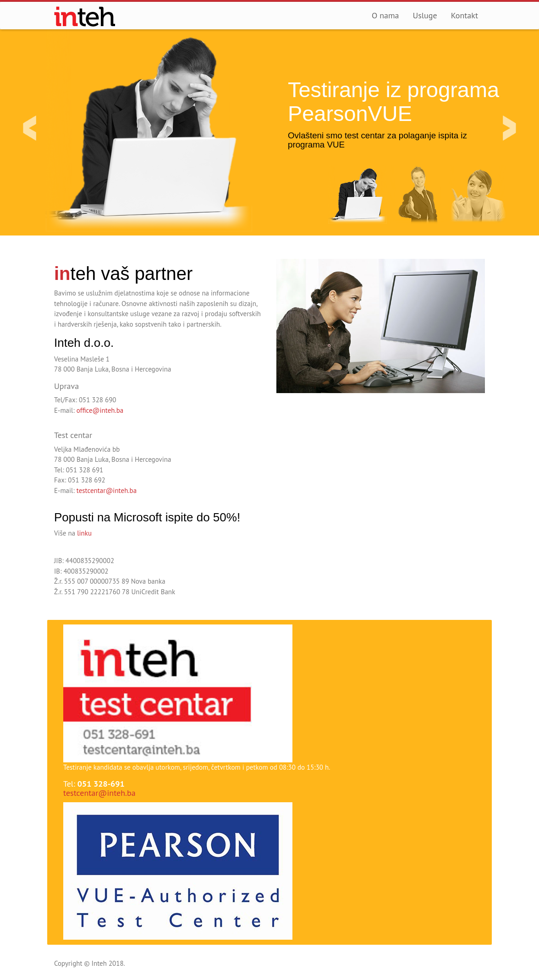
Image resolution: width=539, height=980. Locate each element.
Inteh (85, 16)
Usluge (425, 15)
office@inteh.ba (100, 410)
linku (84, 533)
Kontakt (465, 15)
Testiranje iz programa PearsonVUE (393, 102)
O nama (385, 15)
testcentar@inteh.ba (107, 490)
